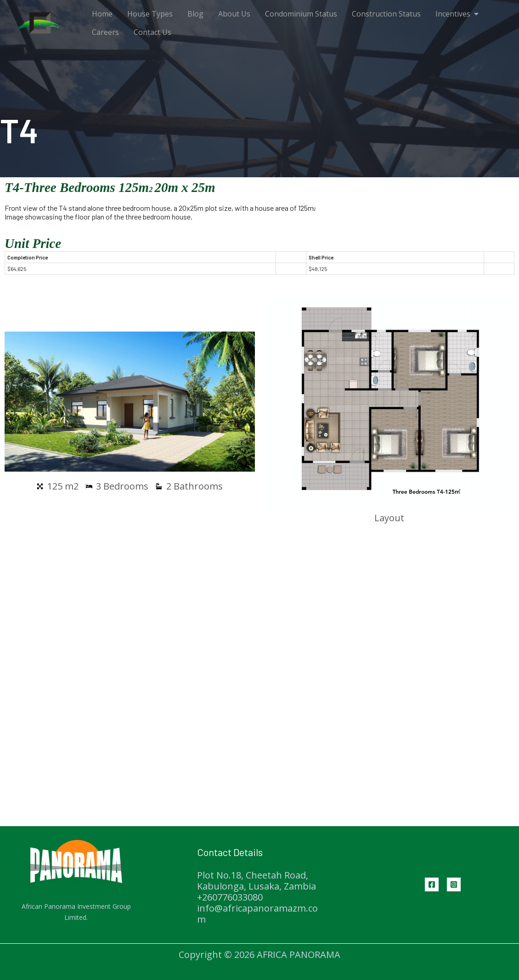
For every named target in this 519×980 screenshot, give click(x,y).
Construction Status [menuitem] (386, 14)
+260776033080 (230, 897)
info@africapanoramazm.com (257, 914)
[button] (476, 14)
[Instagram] (454, 884)
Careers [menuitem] (105, 32)
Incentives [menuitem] (453, 14)
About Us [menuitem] (234, 14)
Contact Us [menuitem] (152, 32)
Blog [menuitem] (195, 14)
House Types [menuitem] (150, 14)
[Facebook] (432, 884)
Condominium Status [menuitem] (301, 14)
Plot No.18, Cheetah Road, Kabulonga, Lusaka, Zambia (257, 881)
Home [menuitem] (102, 14)
